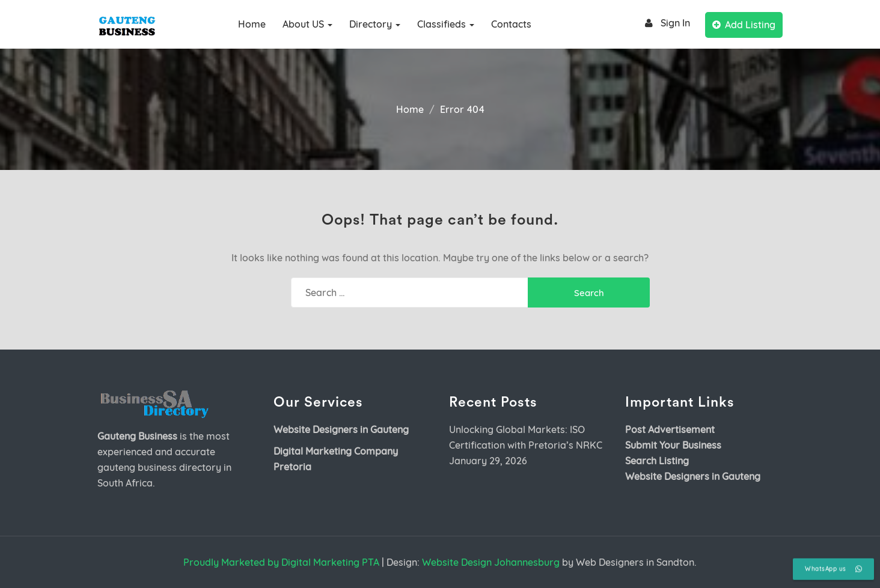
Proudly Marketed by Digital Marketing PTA (281, 562)
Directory (375, 24)
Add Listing (744, 25)
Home (252, 24)
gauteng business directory (159, 467)
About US (307, 24)
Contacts (511, 24)
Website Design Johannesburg (491, 562)
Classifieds (446, 24)
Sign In (666, 23)
